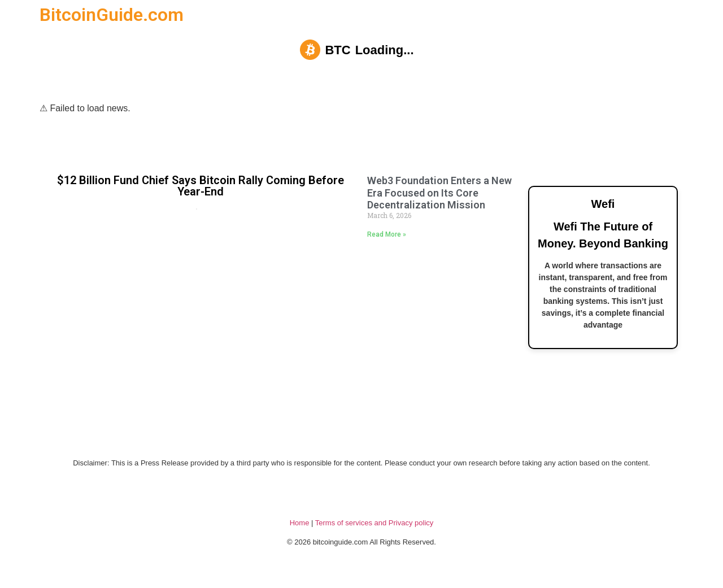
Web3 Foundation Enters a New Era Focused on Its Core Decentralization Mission (439, 193)
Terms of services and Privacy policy (374, 523)
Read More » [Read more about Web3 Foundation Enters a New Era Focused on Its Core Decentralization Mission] (387, 234)
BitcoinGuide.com (112, 15)
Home (300, 523)
